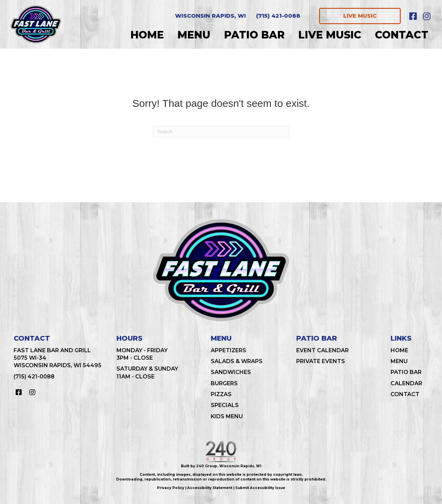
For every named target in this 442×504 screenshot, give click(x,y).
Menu (399, 361)
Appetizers (228, 350)
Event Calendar (322, 350)
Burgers (224, 383)
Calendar (406, 383)
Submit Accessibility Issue (260, 488)
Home (399, 350)
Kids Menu (227, 416)
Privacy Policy (171, 488)
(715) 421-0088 (34, 377)
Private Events (321, 361)
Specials (225, 405)
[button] (413, 16)
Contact (405, 394)
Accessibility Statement (210, 488)
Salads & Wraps (237, 361)
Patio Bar (406, 372)
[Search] (221, 132)
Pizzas (221, 394)
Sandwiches (231, 372)
